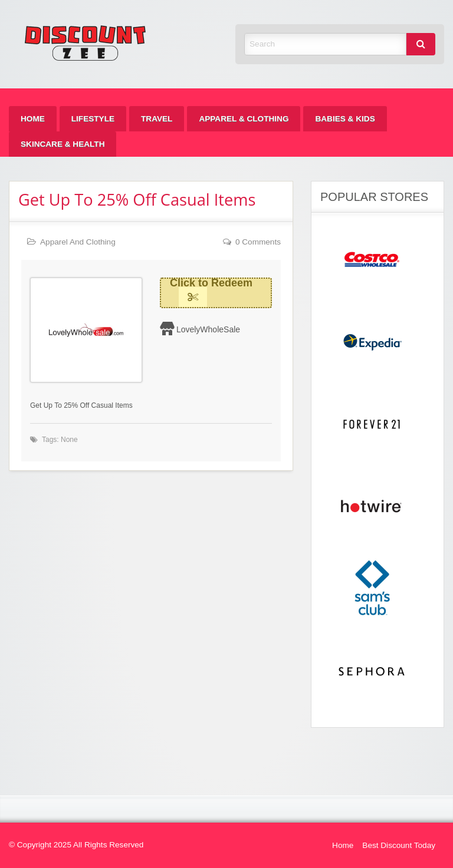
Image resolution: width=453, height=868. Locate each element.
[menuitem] (33, 119)
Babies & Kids (345, 119)
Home (33, 119)
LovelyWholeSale (208, 329)
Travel (157, 119)
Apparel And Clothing (78, 242)
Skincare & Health (63, 144)
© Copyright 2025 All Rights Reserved (76, 845)
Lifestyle (93, 119)
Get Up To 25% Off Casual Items (137, 199)
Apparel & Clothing (244, 119)
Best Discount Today (399, 845)
